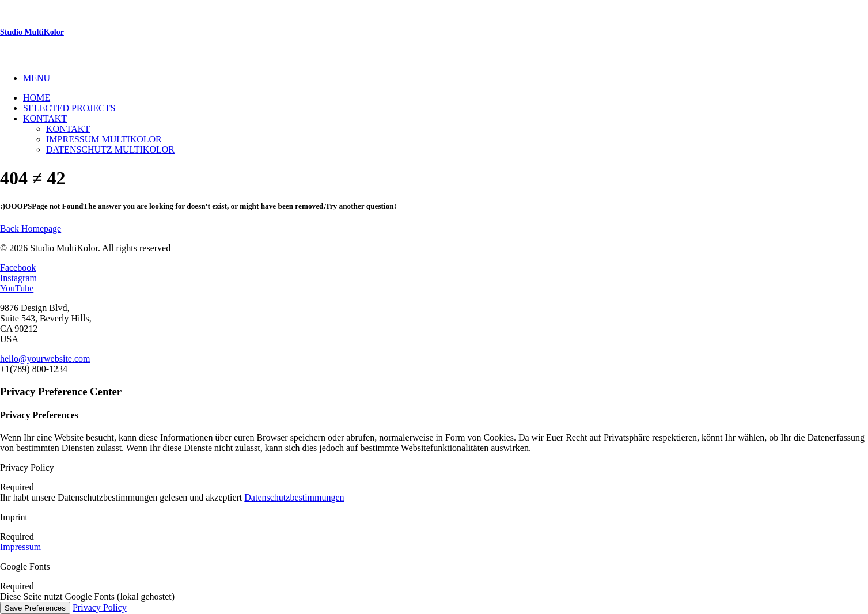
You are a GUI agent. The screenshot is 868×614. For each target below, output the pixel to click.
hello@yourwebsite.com (45, 359)
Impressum (20, 547)
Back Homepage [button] (31, 228)
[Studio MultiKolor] (434, 32)
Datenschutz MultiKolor (110, 149)
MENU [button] (37, 78)
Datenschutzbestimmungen (294, 497)
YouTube (17, 288)
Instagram (18, 278)
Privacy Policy (100, 607)
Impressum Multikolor (104, 139)
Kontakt (45, 118)
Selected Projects (69, 108)
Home (37, 98)
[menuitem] (446, 78)
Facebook (18, 268)
